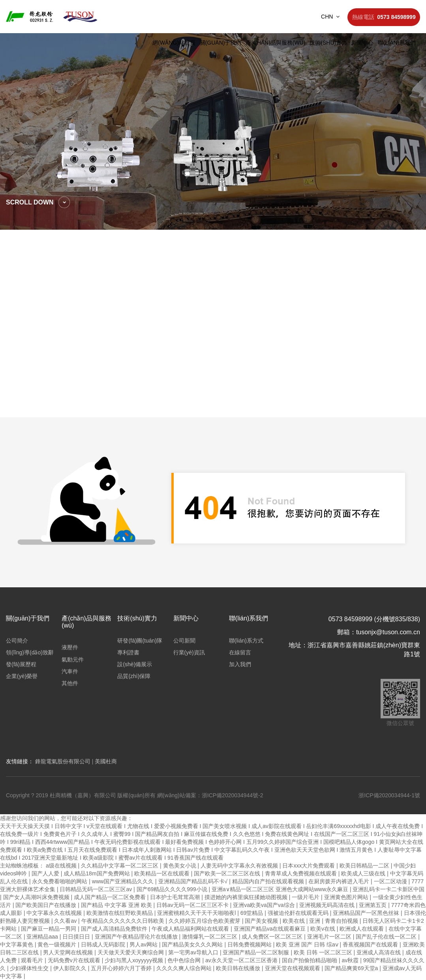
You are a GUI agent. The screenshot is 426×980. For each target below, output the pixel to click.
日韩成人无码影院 (104, 944)
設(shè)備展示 (135, 664)
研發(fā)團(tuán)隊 (140, 641)
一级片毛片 (306, 897)
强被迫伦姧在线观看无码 (299, 913)
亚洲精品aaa (43, 937)
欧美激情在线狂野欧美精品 (120, 913)
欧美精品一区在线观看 (163, 873)
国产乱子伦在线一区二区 (387, 937)
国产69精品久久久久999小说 (173, 889)
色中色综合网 (185, 960)
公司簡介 (17, 641)
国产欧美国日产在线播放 (47, 905)
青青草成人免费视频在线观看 (302, 873)
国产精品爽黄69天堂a (352, 968)
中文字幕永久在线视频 (55, 913)
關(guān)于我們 (221, 43)
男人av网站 (144, 944)
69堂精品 (252, 913)
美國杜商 (106, 761)
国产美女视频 (262, 921)
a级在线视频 (62, 866)
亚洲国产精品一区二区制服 (257, 952)
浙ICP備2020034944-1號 (389, 795)
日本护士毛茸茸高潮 (176, 897)
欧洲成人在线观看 (362, 929)
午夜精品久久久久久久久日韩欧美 (124, 921)
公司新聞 (184, 641)
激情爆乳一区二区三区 (210, 937)
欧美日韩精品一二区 (365, 866)
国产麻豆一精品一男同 (49, 929)
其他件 (70, 683)
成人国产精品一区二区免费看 (111, 897)
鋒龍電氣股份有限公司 (63, 761)
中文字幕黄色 (17, 944)
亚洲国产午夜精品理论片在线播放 (137, 937)
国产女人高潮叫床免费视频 (37, 897)
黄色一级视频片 (58, 944)
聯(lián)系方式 (246, 641)
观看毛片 (33, 960)
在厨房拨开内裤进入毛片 (340, 881)
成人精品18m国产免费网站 (97, 873)
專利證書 (128, 652)
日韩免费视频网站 (250, 944)
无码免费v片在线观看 (75, 960)
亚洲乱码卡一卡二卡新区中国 (388, 889)
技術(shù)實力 (328, 43)
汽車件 (70, 671)
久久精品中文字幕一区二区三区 (120, 866)
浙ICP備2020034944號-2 (233, 795)
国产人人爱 (46, 873)
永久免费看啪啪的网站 (60, 881)
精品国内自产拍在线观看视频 (269, 881)
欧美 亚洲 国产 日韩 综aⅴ (308, 944)
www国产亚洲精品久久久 (124, 881)
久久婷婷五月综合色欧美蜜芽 (205, 921)
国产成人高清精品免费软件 (115, 929)
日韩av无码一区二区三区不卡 (193, 905)
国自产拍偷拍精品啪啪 (310, 960)
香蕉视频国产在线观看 (371, 944)
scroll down (30, 202)
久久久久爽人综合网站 (185, 968)
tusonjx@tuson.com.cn (388, 632)
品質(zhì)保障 (134, 676)
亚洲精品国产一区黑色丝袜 (367, 913)
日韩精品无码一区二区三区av (97, 889)
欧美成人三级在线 (364, 873)
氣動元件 (73, 660)
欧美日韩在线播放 (239, 968)
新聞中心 (362, 43)
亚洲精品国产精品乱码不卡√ (194, 881)
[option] (213, 131)
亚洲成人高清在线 (379, 952)
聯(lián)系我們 (397, 43)
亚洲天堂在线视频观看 (293, 968)
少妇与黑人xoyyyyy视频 (135, 960)
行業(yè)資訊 (189, 652)
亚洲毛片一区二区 (330, 937)
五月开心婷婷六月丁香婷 (122, 968)
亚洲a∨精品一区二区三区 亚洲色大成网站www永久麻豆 (281, 889)
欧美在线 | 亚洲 (302, 921)
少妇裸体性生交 (30, 968)
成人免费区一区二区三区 (273, 937)
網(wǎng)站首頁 (174, 43)
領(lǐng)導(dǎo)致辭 (30, 652)
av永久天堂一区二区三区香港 (242, 960)
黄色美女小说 (180, 866)
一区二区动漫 (391, 881)
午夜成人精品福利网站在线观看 (191, 929)
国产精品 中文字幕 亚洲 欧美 (117, 905)
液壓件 (70, 647)
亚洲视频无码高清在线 (328, 905)
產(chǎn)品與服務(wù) (275, 43)
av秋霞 (351, 960)
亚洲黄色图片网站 (347, 897)
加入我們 (240, 664)
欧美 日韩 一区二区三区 (324, 952)
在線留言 (240, 652)
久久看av (66, 921)
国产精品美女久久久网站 (193, 944)
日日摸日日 (77, 937)
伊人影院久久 (71, 968)
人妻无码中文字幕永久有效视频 (240, 866)
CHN (330, 17)
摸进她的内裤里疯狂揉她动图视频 (247, 897)
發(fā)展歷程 (21, 664)
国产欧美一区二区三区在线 (228, 873)
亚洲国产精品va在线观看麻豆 (271, 929)
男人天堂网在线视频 (69, 952)
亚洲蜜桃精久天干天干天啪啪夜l (197, 913)
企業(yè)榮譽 (22, 676)
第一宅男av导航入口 (194, 952)
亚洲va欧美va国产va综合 (265, 905)
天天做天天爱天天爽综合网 (131, 952)
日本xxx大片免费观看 (309, 866)
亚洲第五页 (373, 905)
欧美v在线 (324, 929)
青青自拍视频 (342, 921)
